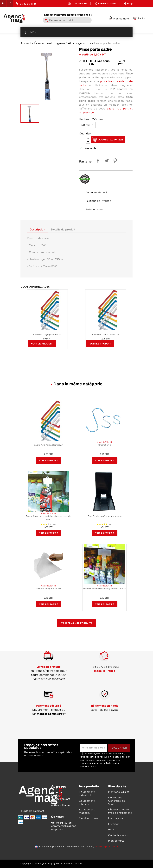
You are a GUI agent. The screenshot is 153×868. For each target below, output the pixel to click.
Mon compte (116, 841)
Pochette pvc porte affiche (49, 589)
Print (111, 830)
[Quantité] (82, 140)
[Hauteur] (87, 125)
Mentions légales (119, 792)
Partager (97, 161)
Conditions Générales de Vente (116, 801)
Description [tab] (38, 230)
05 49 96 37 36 (26, 3)
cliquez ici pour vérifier (106, 847)
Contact (77, 10)
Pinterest (115, 161)
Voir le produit (42, 344)
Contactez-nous (118, 835)
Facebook (10, 3)
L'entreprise (80, 3)
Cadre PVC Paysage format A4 (47, 335)
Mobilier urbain (88, 819)
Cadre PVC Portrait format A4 (106, 335)
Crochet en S (105, 445)
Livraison (114, 824)
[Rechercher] (67, 20)
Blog (130, 3)
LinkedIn (3, 3)
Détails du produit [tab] (66, 230)
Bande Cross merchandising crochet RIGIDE (105, 589)
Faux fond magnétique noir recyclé (105, 516)
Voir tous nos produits (77, 623)
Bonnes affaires (107, 3)
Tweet (106, 161)
